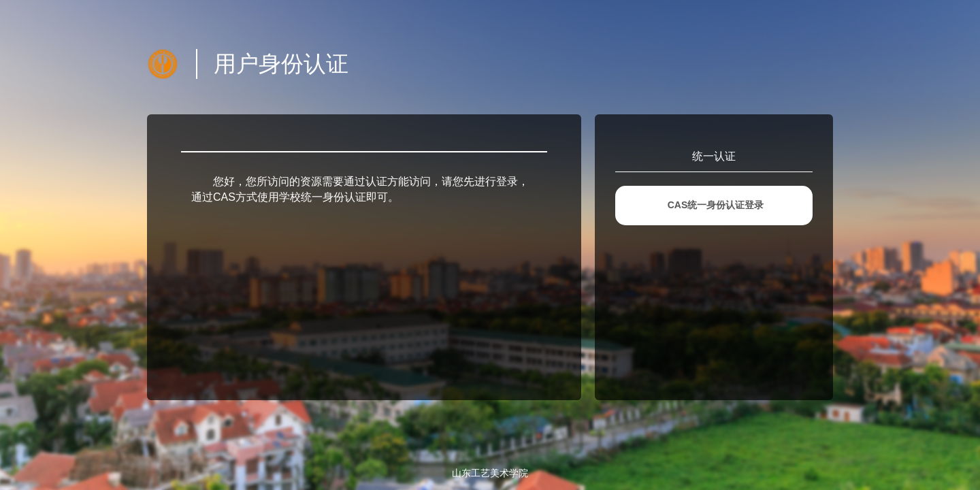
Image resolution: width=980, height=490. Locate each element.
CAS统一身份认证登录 (716, 205)
